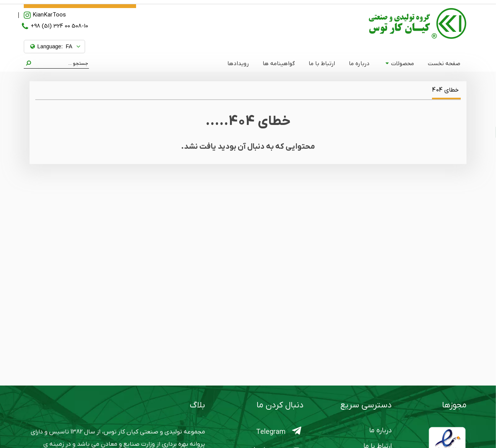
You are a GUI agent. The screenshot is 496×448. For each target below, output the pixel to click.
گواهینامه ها (279, 64)
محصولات (399, 64)
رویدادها (238, 64)
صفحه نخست (444, 64)
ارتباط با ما (322, 64)
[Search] (60, 64)
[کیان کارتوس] (418, 23)
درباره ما (359, 64)
